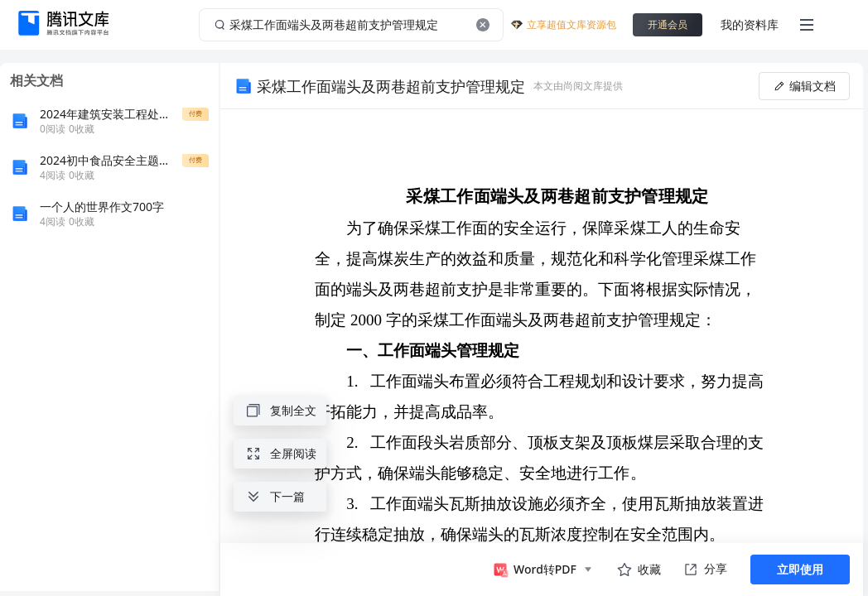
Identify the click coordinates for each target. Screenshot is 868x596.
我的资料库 (750, 24)
